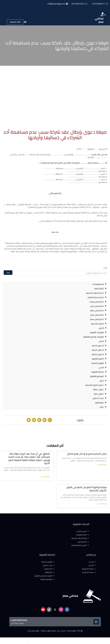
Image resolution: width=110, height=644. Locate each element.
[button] (25, 22)
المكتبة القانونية (98, 372)
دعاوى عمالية (98, 389)
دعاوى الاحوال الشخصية (94, 385)
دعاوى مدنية (99, 394)
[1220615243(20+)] (96, 622)
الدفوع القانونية (98, 359)
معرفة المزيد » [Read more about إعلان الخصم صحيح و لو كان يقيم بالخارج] (102, 465)
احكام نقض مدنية (97, 319)
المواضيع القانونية (97, 376)
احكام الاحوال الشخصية (95, 293)
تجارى (102, 381)
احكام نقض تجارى (97, 306)
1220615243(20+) (19, 620)
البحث (105, 268)
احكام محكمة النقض (96, 297)
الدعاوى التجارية (98, 350)
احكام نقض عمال (97, 315)
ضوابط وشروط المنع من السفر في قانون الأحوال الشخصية (86, 489)
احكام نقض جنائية (97, 310)
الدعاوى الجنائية (98, 354)
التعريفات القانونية (97, 332)
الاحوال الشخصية (97, 324)
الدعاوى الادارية (98, 346)
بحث (8, 273)
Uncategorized (98, 284)
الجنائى (101, 341)
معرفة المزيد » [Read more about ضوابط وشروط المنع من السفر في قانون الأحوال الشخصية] (102, 504)
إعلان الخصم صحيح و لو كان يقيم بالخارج (87, 454)
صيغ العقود (99, 403)
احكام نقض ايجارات (96, 302)
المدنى (101, 367)
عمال (102, 407)
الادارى (101, 328)
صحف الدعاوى (98, 398)
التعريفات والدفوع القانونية (94, 337)
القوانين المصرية (98, 363)
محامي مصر (99, 20)
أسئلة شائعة (99, 289)
